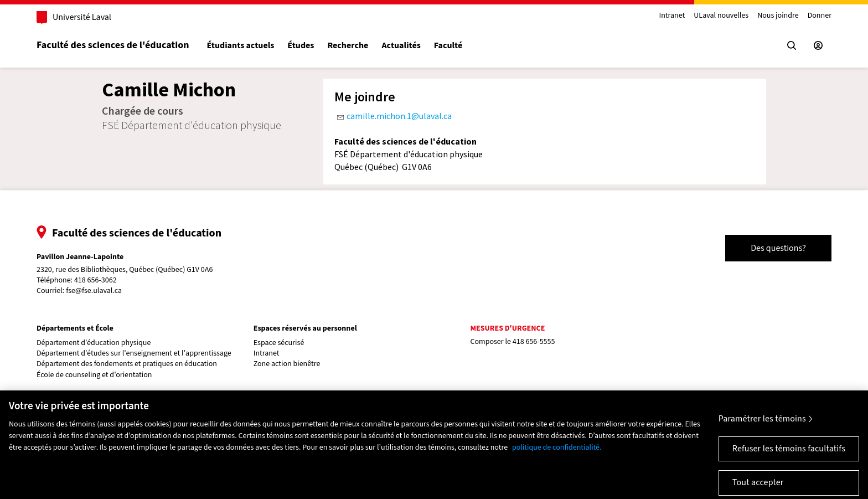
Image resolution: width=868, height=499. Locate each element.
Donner (820, 16)
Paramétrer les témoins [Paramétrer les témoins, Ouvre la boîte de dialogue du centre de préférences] (762, 424)
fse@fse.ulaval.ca (94, 291)
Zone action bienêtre (287, 364)
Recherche (348, 46)
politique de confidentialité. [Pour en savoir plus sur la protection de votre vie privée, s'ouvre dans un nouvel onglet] (557, 452)
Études (301, 46)
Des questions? (778, 248)
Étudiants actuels (240, 46)
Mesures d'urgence (507, 328)
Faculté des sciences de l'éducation (113, 45)
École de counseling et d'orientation (94, 375)
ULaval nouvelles (721, 16)
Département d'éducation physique (94, 343)
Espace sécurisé (279, 343)
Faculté (448, 46)
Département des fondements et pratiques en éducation (127, 364)
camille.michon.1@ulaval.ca (399, 116)
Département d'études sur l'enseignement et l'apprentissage (134, 354)
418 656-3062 (95, 281)
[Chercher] (792, 45)
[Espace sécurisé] (818, 45)
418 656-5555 (534, 342)
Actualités (401, 46)
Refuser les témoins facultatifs (789, 454)
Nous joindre (778, 16)
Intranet (672, 16)
